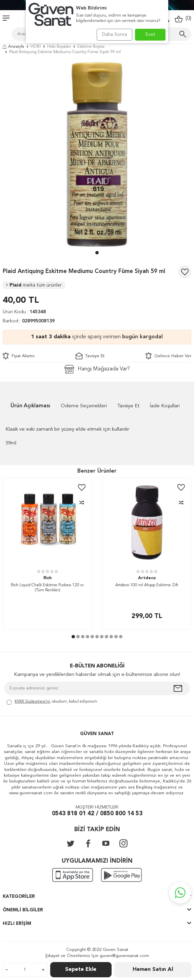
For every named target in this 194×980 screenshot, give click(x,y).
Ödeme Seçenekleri (84, 406)
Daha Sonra (114, 35)
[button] (97, 253)
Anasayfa (13, 47)
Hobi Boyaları (59, 47)
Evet (150, 35)
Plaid (34, 285)
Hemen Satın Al (153, 970)
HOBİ (36, 47)
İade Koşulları (165, 406)
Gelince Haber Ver (168, 356)
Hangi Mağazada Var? (97, 369)
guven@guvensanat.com (124, 956)
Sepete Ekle (81, 970)
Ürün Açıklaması (30, 406)
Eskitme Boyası (91, 47)
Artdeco (147, 578)
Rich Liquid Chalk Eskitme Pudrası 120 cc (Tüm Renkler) (47, 588)
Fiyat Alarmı (19, 356)
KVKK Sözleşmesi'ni (32, 702)
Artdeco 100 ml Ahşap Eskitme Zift (147, 585)
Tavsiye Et (90, 356)
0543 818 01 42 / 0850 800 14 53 (97, 814)
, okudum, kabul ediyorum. (52, 702)
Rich (47, 578)
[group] (97, 154)
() (183, 19)
